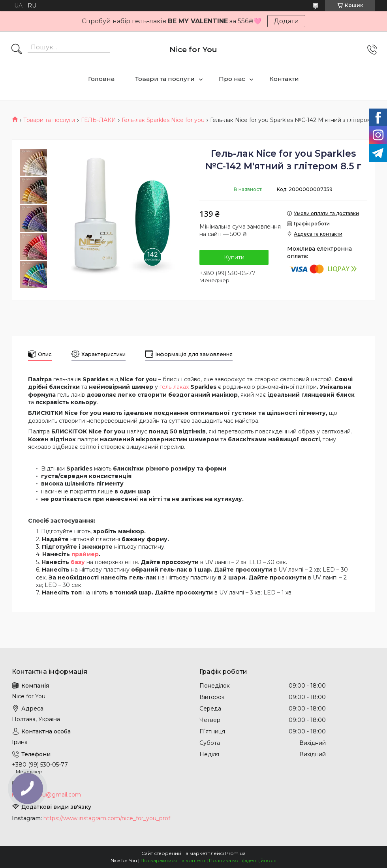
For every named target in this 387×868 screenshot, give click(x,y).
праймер (85, 554)
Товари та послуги (165, 79)
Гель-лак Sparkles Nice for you (163, 120)
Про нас (232, 79)
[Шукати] (17, 50)
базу (78, 562)
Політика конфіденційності (243, 860)
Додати (286, 21)
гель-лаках (174, 387)
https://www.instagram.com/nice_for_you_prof (107, 818)
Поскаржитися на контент (173, 860)
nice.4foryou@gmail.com (46, 795)
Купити (234, 257)
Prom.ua (235, 853)
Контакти (284, 79)
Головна (101, 79)
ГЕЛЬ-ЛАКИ (99, 120)
